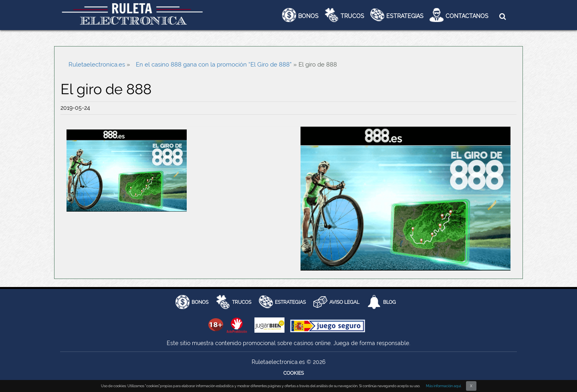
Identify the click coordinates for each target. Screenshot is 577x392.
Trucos (352, 16)
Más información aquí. (444, 386)
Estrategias (405, 16)
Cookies (294, 373)
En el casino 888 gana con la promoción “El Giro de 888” (214, 65)
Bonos (308, 16)
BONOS (200, 302)
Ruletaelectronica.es (97, 65)
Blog (389, 302)
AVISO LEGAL (344, 302)
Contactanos (467, 16)
